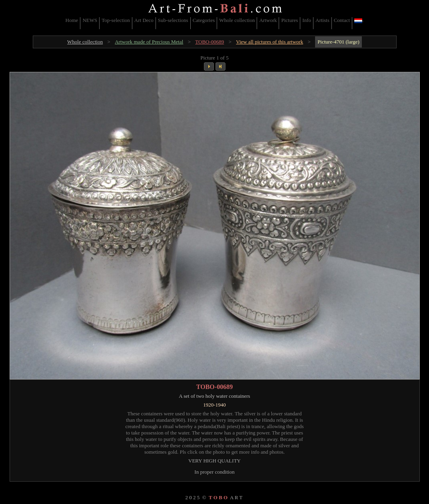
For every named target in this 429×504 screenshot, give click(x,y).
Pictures (289, 20)
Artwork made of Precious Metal (149, 42)
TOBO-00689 (210, 42)
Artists (322, 20)
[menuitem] (72, 23)
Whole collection (237, 20)
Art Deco (144, 20)
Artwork (268, 20)
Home (72, 20)
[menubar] (215, 23)
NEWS (90, 20)
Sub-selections (173, 20)
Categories (204, 20)
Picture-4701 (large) (338, 42)
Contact (342, 20)
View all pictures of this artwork (269, 42)
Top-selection (116, 20)
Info (307, 20)
